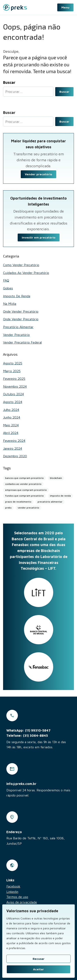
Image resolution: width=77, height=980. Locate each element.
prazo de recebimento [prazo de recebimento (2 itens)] (18, 502)
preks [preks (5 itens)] (8, 508)
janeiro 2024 (13, 448)
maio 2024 (11, 425)
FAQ (6, 280)
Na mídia (10, 304)
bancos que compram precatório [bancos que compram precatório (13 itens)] (24, 478)
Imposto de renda (17, 296)
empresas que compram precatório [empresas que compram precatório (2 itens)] (26, 490)
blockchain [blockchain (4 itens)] (56, 478)
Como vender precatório (21, 265)
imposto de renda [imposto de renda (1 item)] (60, 496)
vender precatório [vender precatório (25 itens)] (28, 508)
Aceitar (38, 969)
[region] (38, 941)
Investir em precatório (39, 237)
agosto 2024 (13, 402)
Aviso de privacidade (22, 902)
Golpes (8, 288)
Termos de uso (17, 897)
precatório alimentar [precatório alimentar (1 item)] (50, 502)
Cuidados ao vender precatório (26, 273)
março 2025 (12, 371)
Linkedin (12, 892)
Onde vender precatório (21, 311)
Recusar (39, 959)
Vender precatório (38, 174)
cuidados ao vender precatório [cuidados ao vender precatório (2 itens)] (23, 484)
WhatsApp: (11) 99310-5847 (28, 730)
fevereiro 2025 (14, 379)
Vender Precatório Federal (22, 342)
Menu (65, 7)
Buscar (64, 92)
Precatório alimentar (18, 327)
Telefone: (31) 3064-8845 (27, 736)
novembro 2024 (15, 386)
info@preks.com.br (21, 784)
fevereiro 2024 (14, 441)
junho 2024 (12, 417)
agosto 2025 (13, 363)
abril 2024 (11, 433)
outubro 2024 (13, 394)
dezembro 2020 (15, 456)
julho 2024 (11, 410)
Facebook (13, 886)
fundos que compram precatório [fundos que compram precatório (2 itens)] (24, 496)
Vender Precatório (16, 335)
